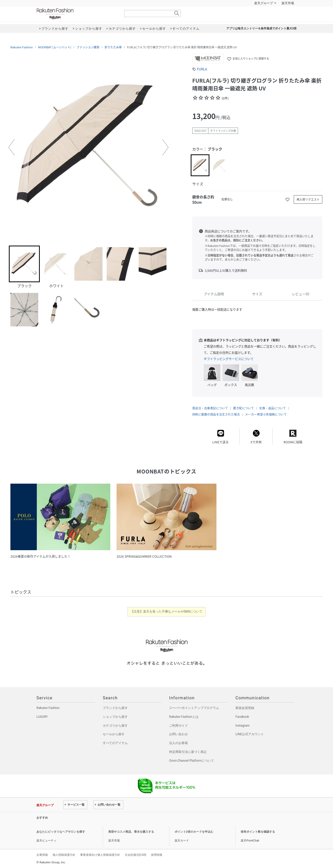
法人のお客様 (178, 743)
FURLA (202, 69)
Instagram (242, 726)
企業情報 (42, 855)
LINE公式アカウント (250, 734)
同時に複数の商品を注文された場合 (216, 414)
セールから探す (114, 734)
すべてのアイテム (115, 743)
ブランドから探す (115, 708)
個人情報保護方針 (64, 855)
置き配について (244, 408)
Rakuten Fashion (77, 14)
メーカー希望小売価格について (266, 414)
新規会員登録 (245, 708)
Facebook (242, 717)
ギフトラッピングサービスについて (229, 359)
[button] (11, 147)
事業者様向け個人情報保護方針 (100, 855)
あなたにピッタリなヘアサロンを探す (61, 832)
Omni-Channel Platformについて (192, 761)
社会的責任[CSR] (136, 855)
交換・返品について (273, 408)
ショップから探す (115, 717)
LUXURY (42, 717)
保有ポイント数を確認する (258, 832)
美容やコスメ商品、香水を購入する (131, 832)
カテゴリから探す (115, 726)
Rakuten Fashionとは (184, 717)
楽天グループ (264, 3)
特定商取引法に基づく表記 (188, 752)
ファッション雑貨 (88, 47)
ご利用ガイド (178, 726)
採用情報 (157, 855)
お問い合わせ (178, 734)
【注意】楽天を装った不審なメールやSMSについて (167, 611)
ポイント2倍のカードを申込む (194, 832)
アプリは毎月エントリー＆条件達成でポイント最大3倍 (261, 28)
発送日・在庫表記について (210, 408)
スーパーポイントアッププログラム (194, 708)
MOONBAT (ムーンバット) (55, 47)
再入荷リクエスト (308, 199)
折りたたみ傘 (113, 47)
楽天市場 (288, 3)
